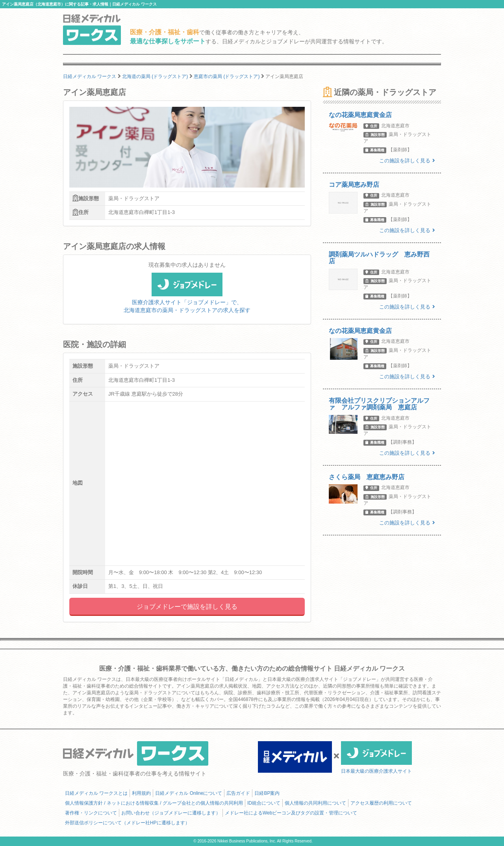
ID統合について (264, 803)
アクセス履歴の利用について (381, 803)
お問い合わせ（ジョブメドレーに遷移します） (171, 813)
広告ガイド (238, 793)
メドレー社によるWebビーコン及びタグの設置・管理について (291, 813)
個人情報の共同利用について (315, 803)
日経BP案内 (267, 793)
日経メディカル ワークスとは (96, 793)
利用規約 (141, 793)
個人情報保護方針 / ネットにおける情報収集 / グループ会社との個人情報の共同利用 (154, 803)
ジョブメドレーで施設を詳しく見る (187, 607)
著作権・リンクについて (91, 813)
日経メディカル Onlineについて (189, 793)
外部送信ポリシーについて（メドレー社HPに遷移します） (127, 823)
